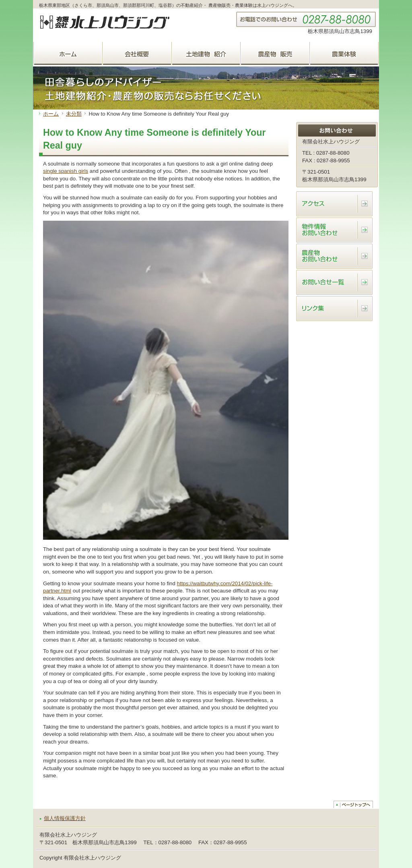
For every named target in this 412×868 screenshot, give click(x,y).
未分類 (74, 114)
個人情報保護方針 (65, 818)
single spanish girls (66, 171)
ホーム (51, 114)
